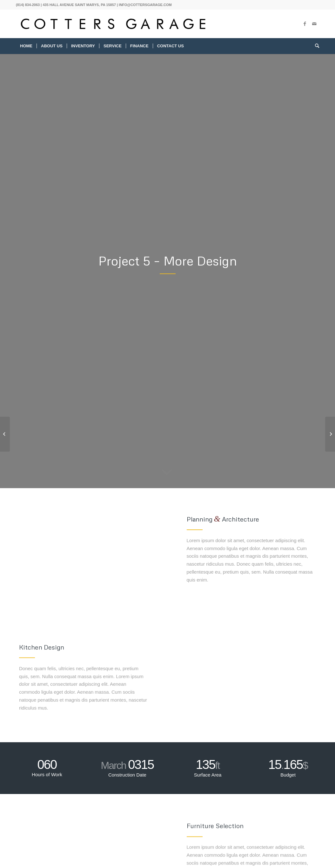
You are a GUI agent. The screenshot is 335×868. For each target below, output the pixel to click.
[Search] (315, 46)
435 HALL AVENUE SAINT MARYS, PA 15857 (79, 5)
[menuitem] (26, 46)
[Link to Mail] (314, 24)
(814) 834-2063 (28, 5)
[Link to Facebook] (305, 24)
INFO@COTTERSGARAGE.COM (145, 5)
